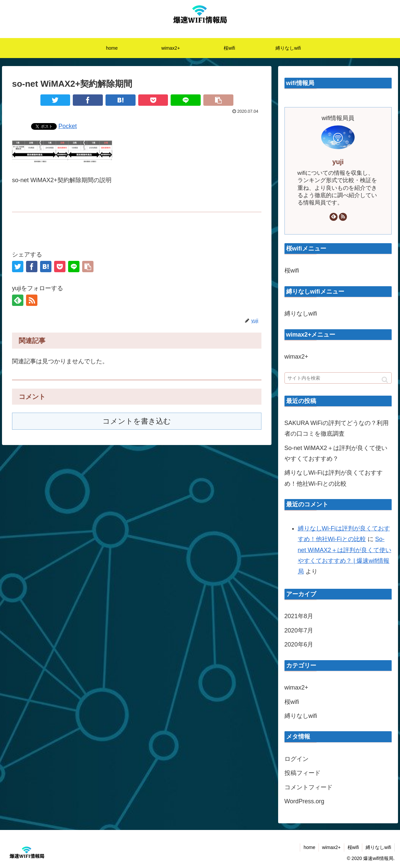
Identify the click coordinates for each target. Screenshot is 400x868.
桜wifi (292, 271)
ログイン (296, 759)
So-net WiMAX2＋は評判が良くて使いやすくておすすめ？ (336, 453)
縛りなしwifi (301, 314)
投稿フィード (303, 773)
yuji (338, 162)
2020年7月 (299, 630)
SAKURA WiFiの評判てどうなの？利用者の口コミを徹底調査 (337, 428)
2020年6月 (299, 644)
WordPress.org (305, 801)
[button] (385, 380)
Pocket (68, 126)
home (309, 847)
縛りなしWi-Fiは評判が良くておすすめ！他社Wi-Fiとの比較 (334, 478)
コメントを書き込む (137, 421)
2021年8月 (299, 616)
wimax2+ (296, 357)
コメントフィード (309, 787)
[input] (338, 378)
